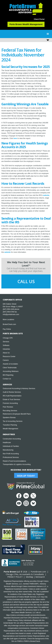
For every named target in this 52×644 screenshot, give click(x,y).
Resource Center (9, 356)
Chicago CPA (8, 338)
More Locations (8, 320)
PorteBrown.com (38, 572)
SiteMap (29, 577)
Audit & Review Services (12, 392)
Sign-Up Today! (26, 476)
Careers (6, 360)
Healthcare (7, 443)
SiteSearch (40, 577)
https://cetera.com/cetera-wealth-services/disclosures (26, 615)
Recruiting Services (10, 411)
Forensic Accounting (10, 403)
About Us (6, 353)
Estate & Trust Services (11, 400)
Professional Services (11, 457)
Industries (6, 349)
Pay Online (7, 329)
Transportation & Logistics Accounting (17, 464)
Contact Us (7, 379)
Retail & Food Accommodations (14, 461)
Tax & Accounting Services (13, 421)
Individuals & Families (11, 446)
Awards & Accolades (10, 364)
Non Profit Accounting (11, 454)
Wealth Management (10, 429)
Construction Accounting (12, 439)
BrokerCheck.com (9, 324)
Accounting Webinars (11, 371)
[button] (48, 34)
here (15, 138)
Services (6, 342)
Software (6, 345)
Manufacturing (8, 450)
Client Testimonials (10, 368)
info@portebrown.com (11, 314)
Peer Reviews (8, 407)
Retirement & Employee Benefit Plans (17, 414)
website (46, 195)
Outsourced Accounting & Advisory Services (19, 389)
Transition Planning (10, 425)
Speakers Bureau (9, 418)
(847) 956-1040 (8, 309)
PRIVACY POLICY (15, 577)
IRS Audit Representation (12, 396)
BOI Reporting (8, 375)
